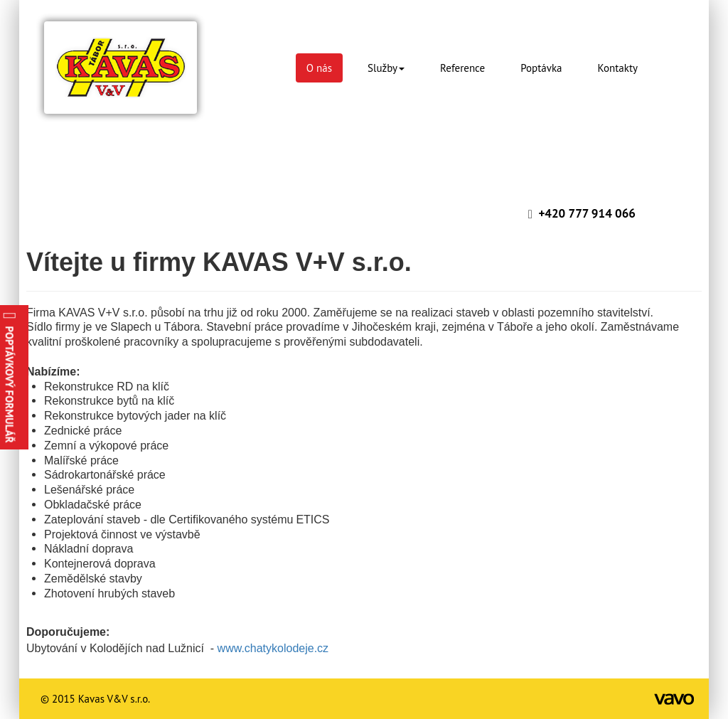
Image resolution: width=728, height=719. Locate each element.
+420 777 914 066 (587, 213)
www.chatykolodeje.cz (275, 648)
